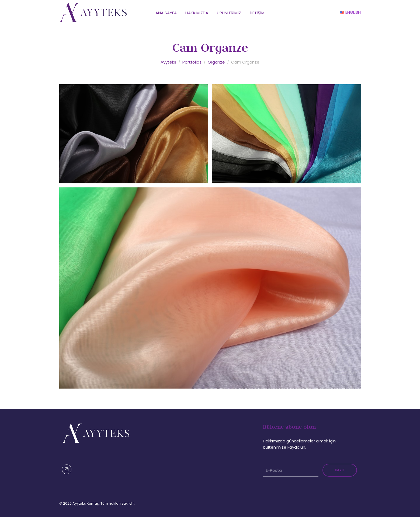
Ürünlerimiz (229, 13)
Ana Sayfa (166, 13)
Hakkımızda (197, 13)
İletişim (257, 13)
